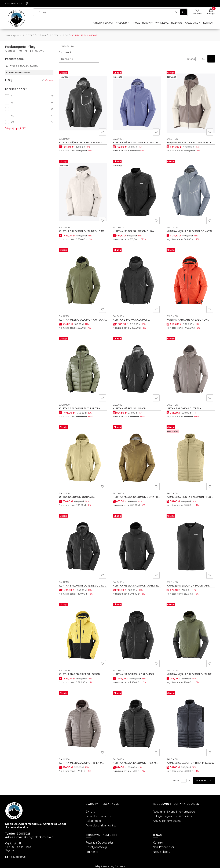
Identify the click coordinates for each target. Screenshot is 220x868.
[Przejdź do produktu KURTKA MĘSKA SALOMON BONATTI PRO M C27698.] (83, 103)
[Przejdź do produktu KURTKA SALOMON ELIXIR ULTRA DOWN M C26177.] (83, 369)
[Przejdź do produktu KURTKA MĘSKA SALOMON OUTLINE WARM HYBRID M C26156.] (191, 635)
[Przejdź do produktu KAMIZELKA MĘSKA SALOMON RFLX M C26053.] (191, 458)
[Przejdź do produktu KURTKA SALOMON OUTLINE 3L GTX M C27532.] (191, 103)
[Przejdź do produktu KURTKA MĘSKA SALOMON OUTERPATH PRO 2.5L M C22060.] (137, 369)
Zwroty (90, 812)
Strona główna (13, 35)
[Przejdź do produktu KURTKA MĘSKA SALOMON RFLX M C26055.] (137, 724)
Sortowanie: (66, 52)
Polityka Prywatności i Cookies (172, 816)
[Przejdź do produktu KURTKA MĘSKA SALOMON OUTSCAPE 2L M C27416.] (83, 280)
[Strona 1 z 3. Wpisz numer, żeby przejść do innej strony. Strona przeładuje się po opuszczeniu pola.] (198, 59)
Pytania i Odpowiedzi (99, 843)
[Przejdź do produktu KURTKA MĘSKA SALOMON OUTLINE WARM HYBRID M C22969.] (137, 546)
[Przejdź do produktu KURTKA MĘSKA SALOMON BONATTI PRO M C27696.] (191, 192)
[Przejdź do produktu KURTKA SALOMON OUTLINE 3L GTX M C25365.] (83, 546)
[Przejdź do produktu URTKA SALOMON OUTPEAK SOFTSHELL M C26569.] (83, 458)
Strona (191, 59)
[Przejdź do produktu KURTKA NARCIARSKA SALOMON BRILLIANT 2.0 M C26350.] (137, 635)
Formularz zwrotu (97, 816)
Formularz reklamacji (100, 825)
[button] (184, 12)
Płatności (92, 852)
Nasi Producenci (163, 847)
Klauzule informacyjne (167, 821)
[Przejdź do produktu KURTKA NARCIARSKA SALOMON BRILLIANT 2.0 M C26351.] (191, 280)
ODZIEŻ (30, 35)
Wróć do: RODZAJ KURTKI (22, 66)
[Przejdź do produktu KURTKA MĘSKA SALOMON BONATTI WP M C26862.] (137, 458)
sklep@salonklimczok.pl (39, 837)
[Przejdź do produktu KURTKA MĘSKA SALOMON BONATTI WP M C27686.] (137, 103)
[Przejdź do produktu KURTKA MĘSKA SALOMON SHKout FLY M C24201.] (137, 192)
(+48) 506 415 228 (14, 4)
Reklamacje (93, 821)
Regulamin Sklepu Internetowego (174, 812)
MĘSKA (42, 35)
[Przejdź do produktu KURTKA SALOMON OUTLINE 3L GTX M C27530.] (83, 192)
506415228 (24, 834)
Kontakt (158, 843)
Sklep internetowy (110, 866)
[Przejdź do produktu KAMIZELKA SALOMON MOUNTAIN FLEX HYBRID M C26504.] (191, 546)
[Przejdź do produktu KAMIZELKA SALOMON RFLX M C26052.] (191, 724)
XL (12, 116)
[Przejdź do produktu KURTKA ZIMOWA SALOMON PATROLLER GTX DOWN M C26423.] (137, 280)
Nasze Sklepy (162, 852)
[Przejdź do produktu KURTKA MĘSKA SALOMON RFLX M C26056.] (83, 724)
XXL (13, 122)
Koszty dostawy (96, 847)
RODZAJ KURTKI (59, 35)
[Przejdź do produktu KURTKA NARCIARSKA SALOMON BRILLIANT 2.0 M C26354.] (83, 635)
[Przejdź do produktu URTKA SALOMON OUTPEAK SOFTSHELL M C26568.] (191, 369)
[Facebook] (27, 3)
